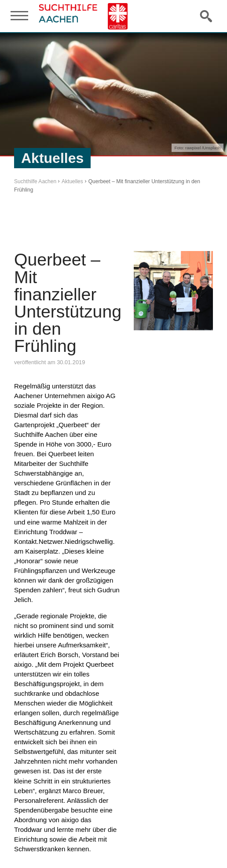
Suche (207, 16)
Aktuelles (72, 181)
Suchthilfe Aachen (35, 181)
